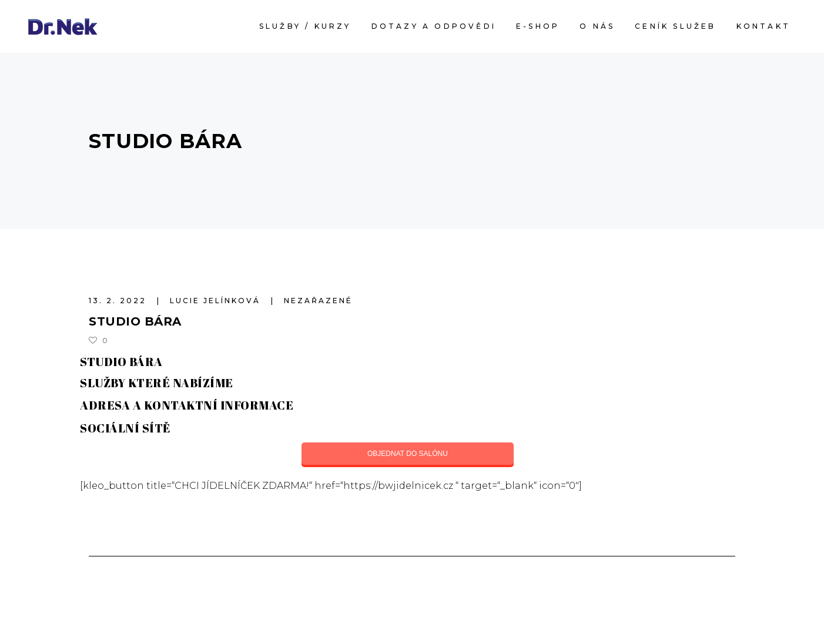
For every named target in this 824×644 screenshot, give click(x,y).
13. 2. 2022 (119, 301)
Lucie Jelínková (217, 301)
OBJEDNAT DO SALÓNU (408, 454)
